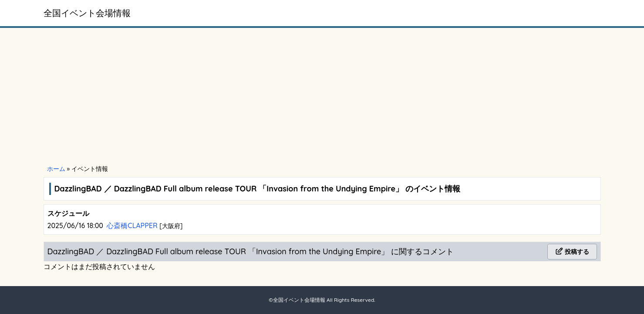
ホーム (56, 169)
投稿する (572, 252)
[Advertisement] (322, 97)
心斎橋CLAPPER (133, 225)
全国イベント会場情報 (87, 13)
